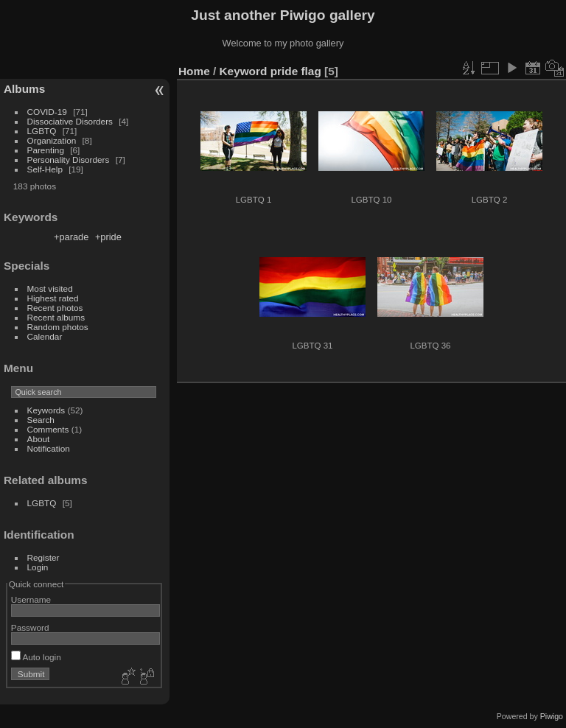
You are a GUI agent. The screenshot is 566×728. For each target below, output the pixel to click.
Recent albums (56, 317)
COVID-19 (47, 112)
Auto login (36, 657)
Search (41, 420)
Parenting (46, 150)
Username (31, 599)
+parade (71, 237)
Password (30, 627)
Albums (24, 89)
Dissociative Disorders (70, 121)
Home (194, 71)
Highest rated (53, 298)
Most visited (50, 288)
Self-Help (45, 169)
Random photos (58, 327)
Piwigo (552, 716)
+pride (108, 237)
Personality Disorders (69, 160)
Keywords (46, 410)
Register (43, 557)
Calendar (45, 336)
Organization (52, 140)
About (39, 439)
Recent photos (55, 308)
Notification (49, 448)
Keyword (244, 71)
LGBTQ (42, 131)
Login (38, 567)
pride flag (296, 71)
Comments (48, 429)
